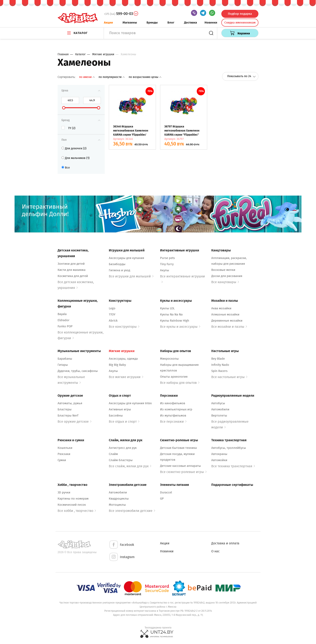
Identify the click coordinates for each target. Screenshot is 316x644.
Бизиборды (117, 264)
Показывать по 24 (242, 76)
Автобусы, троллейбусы (229, 448)
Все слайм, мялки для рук (130, 466)
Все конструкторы (124, 327)
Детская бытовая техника (178, 448)
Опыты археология (174, 377)
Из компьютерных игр (176, 409)
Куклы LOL (167, 308)
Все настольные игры (229, 377)
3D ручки (64, 492)
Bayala (62, 314)
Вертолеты (219, 415)
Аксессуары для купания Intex (130, 403)
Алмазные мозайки (225, 314)
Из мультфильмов (173, 415)
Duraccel (166, 492)
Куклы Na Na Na (171, 314)
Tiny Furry (167, 264)
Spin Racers (219, 371)
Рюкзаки (64, 454)
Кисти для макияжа (72, 270)
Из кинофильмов (173, 403)
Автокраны (219, 454)
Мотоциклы (117, 505)
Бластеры (65, 409)
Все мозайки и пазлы (229, 327)
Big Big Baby (117, 365)
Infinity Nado (220, 365)
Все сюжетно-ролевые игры (183, 472)
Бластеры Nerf (68, 415)
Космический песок (72, 505)
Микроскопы (169, 359)
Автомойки (219, 460)
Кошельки (65, 448)
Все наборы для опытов (180, 383)
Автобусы (218, 403)
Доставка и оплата (225, 543)
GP (162, 499)
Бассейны (116, 415)
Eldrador (64, 320)
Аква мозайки (221, 308)
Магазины (130, 23)
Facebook (121, 545)
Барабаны (65, 359)
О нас (215, 551)
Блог (171, 23)
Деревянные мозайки (227, 321)
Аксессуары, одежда (123, 359)
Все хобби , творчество (77, 511)
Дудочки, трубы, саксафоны (78, 371)
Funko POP (65, 326)
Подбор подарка (240, 14)
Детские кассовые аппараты (180, 466)
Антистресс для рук (123, 448)
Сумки (62, 460)
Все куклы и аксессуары (180, 327)
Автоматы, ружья (70, 403)
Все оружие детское (74, 422)
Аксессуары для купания (126, 258)
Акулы (165, 270)
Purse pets (167, 258)
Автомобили (220, 409)
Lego (112, 308)
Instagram (122, 557)
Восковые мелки (223, 270)
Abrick (113, 321)
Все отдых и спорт (124, 422)
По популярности (112, 77)
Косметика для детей (73, 276)
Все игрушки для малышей (131, 276)
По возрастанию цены (145, 77)
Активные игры (120, 409)
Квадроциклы (119, 499)
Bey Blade (218, 359)
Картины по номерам (73, 499)
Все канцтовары (225, 282)
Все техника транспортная (233, 466)
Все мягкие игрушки (126, 377)
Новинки (211, 23)
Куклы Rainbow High (175, 321)
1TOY (112, 314)
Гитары (63, 365)
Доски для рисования (227, 276)
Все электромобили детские (132, 511)
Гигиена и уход (119, 270)
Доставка (190, 23)
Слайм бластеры (121, 460)
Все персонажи (173, 422)
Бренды (152, 23)
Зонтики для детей (71, 264)
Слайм (113, 454)
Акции (108, 23)
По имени (87, 77)
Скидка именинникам (240, 23)
